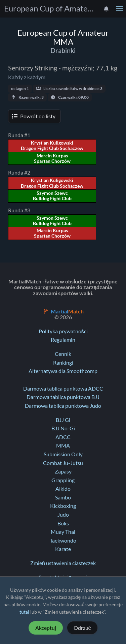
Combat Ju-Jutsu (63, 463)
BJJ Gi (63, 420)
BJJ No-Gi (63, 428)
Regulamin (63, 340)
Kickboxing (63, 506)
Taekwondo (63, 541)
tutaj (24, 612)
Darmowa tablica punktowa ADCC (63, 389)
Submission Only (63, 454)
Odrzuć (82, 628)
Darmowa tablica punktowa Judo (63, 406)
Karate (63, 549)
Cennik (63, 354)
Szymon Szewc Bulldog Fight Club (52, 196)
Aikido (63, 489)
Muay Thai (63, 532)
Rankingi (63, 363)
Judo (63, 515)
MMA (63, 446)
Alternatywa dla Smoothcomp (63, 371)
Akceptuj (46, 628)
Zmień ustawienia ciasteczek (63, 563)
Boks (63, 523)
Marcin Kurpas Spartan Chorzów (52, 158)
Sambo (63, 497)
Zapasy (63, 471)
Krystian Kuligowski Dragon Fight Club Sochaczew (52, 146)
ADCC (63, 437)
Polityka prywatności (63, 331)
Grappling (63, 480)
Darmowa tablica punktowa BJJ (63, 397)
